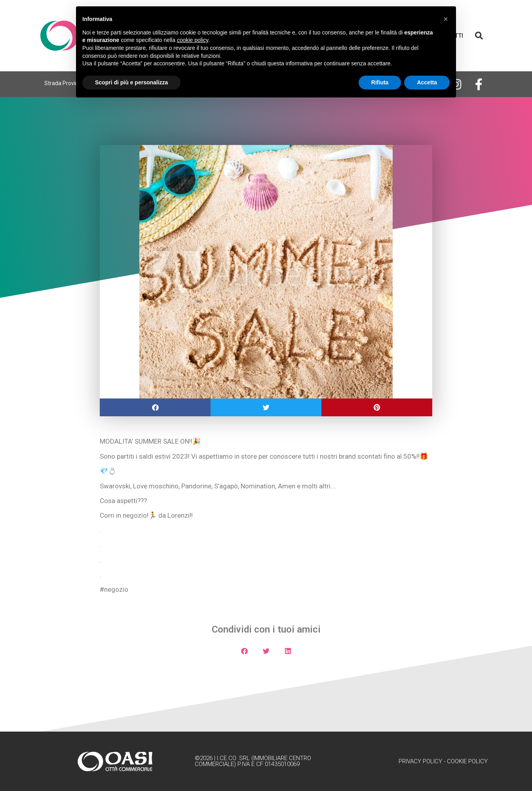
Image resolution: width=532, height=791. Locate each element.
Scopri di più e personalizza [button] (131, 82)
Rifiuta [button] (380, 82)
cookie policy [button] (193, 40)
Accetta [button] (427, 82)
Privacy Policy (420, 761)
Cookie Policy (467, 761)
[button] (479, 36)
